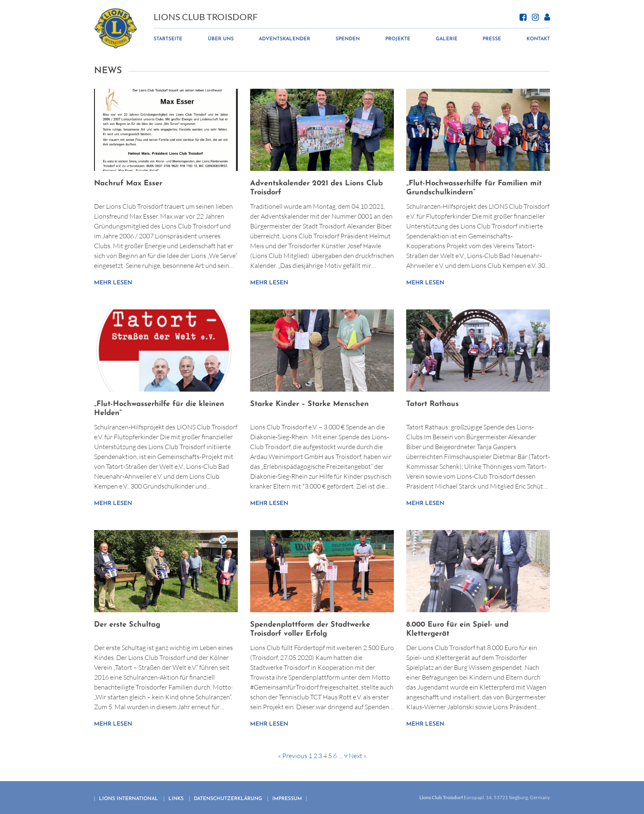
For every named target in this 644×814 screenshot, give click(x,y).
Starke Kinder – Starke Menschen (309, 404)
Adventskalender (285, 39)
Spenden (348, 39)
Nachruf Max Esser (128, 183)
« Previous (293, 756)
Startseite (168, 39)
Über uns (221, 39)
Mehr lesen (113, 283)
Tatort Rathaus (432, 404)
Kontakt (538, 39)
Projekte (398, 39)
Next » (358, 756)
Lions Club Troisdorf (206, 17)
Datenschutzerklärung (228, 799)
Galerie (447, 39)
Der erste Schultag (127, 625)
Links (176, 799)
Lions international (129, 799)
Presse (492, 39)
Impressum (287, 799)
